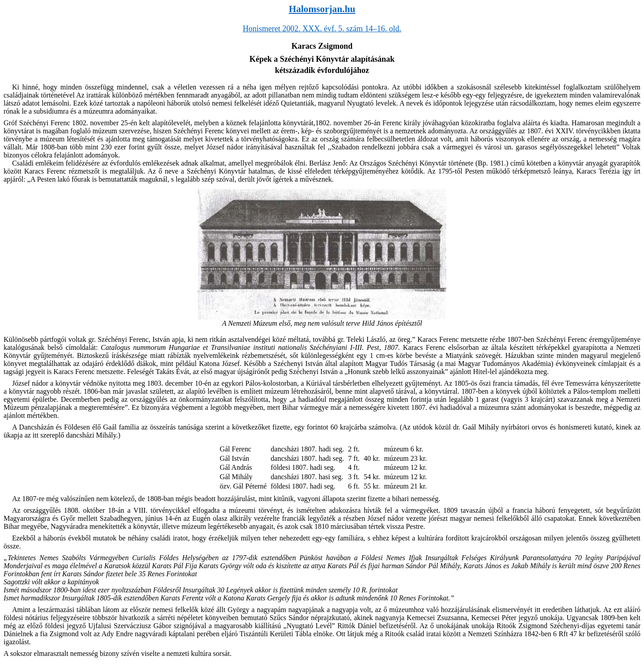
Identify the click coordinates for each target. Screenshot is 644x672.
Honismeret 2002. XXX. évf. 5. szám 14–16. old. (322, 29)
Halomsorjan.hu (322, 9)
